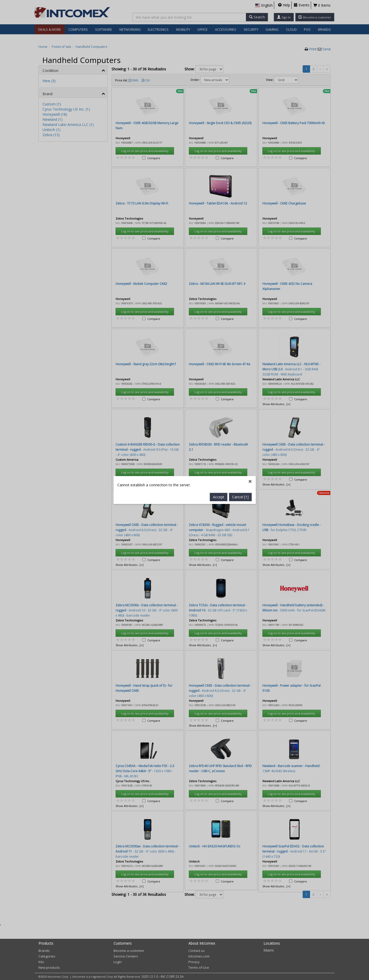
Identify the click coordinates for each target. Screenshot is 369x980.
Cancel (240, 285)
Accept (219, 285)
